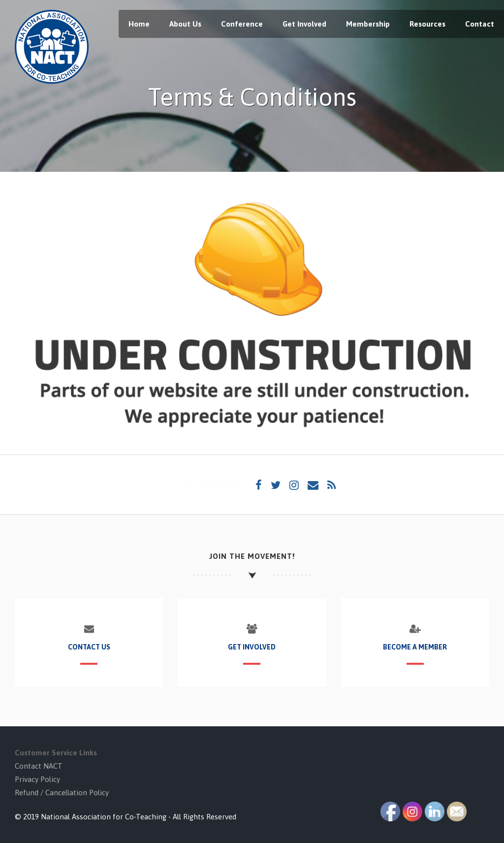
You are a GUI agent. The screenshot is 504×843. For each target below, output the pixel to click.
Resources (427, 24)
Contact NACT (39, 766)
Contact (480, 24)
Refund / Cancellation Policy (62, 793)
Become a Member (415, 647)
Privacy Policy (37, 779)
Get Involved (304, 24)
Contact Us (89, 647)
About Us (185, 24)
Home (139, 24)
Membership (368, 24)
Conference (242, 24)
